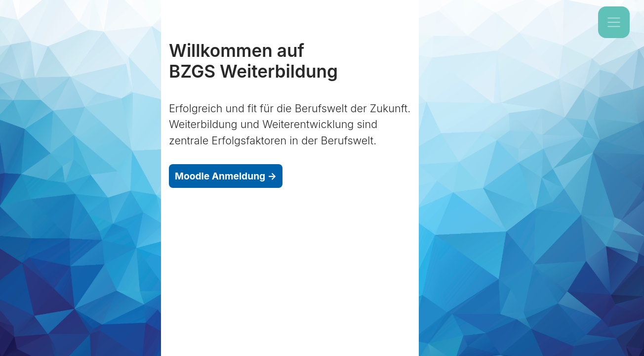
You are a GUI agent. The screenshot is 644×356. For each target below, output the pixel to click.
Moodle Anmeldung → (226, 176)
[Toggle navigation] (614, 22)
